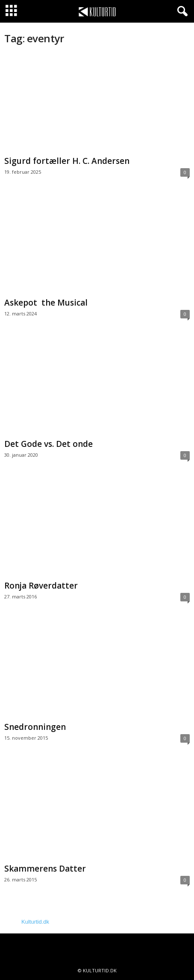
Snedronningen (35, 727)
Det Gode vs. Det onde (48, 444)
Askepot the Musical (46, 303)
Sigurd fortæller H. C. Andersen (68, 161)
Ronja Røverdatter (41, 586)
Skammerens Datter (45, 869)
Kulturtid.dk (35, 922)
